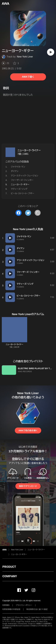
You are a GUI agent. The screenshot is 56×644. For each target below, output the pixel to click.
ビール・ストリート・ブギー (22, 193)
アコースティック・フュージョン (25, 176)
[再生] (51, 52)
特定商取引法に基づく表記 (37, 609)
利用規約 (6, 605)
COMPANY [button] (10, 576)
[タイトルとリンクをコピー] (38, 213)
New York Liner (25, 57)
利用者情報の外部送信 (11, 609)
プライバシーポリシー (24, 605)
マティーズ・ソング (19, 189)
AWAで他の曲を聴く (28, 430)
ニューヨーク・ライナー (29, 150)
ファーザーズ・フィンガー (22, 180)
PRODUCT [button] (9, 567)
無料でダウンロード (28, 486)
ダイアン (15, 171)
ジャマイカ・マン (18, 167)
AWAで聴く (28, 77)
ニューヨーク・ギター (19, 554)
